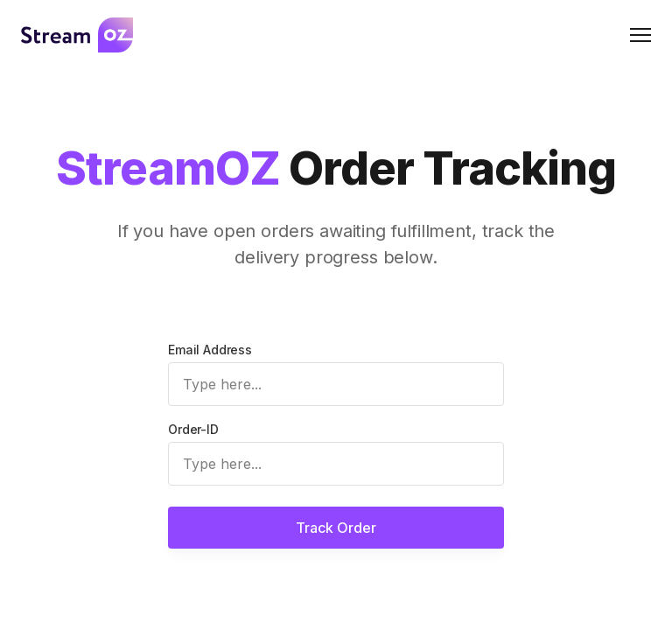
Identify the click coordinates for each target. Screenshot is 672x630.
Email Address (210, 350)
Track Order (336, 528)
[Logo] (77, 35)
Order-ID (193, 429)
